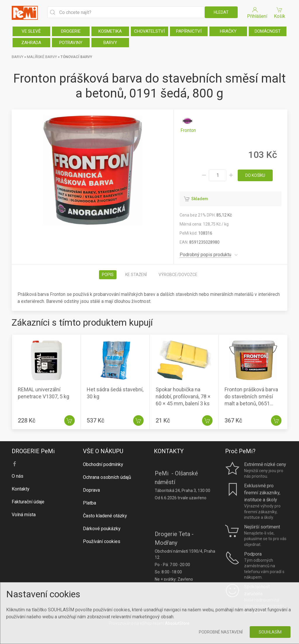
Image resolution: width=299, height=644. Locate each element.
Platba (89, 503)
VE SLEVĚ (31, 31)
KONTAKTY (169, 451)
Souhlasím (270, 632)
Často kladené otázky (105, 516)
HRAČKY (228, 31)
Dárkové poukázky (102, 529)
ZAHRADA (31, 43)
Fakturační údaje (28, 502)
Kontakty (21, 489)
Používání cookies (102, 541)
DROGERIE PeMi (33, 451)
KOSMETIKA (110, 31)
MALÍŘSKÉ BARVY (42, 57)
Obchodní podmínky (103, 464)
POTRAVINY (71, 43)
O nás (18, 476)
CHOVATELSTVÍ (149, 31)
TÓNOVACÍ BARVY (76, 57)
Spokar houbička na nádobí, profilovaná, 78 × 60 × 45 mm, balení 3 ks (183, 396)
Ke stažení (136, 275)
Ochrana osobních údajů (107, 477)
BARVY (110, 43)
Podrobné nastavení (221, 632)
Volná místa (24, 515)
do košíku (255, 175)
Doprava (91, 490)
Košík (279, 12)
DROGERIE (71, 31)
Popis (108, 275)
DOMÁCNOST (268, 31)
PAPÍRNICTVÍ (189, 31)
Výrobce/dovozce (178, 275)
